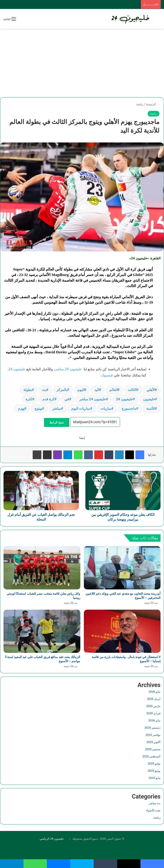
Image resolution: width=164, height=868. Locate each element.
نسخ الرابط (57, 422)
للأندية (151, 409)
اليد (97, 390)
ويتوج (38, 409)
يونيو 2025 (154, 771)
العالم (113, 390)
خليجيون (149, 399)
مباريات (106, 409)
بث (44, 390)
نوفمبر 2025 (153, 735)
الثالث (132, 390)
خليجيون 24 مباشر (68, 369)
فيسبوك (107, 375)
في (67, 399)
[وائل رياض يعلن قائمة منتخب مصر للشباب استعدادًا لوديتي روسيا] (42, 568)
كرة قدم (48, 399)
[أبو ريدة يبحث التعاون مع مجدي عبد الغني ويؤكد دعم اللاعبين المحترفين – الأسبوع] (122, 568)
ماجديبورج (129, 409)
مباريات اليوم (81, 409)
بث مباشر (155, 803)
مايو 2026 (155, 692)
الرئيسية (153, 104)
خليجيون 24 (17, 369)
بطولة (28, 390)
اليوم (81, 390)
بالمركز (62, 390)
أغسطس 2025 (151, 756)
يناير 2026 (155, 720)
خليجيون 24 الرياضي (52, 839)
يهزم (21, 409)
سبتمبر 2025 (153, 749)
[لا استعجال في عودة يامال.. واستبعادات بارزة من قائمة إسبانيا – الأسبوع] (122, 631)
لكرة (29, 399)
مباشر (57, 409)
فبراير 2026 (154, 713)
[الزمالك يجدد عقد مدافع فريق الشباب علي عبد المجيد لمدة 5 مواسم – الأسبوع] (42, 631)
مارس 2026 (153, 706)
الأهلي (151, 390)
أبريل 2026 (154, 699)
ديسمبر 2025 (153, 728)
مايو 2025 (155, 778)
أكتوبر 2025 (154, 742)
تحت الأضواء (153, 810)
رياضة (140, 104)
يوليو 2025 (154, 764)
